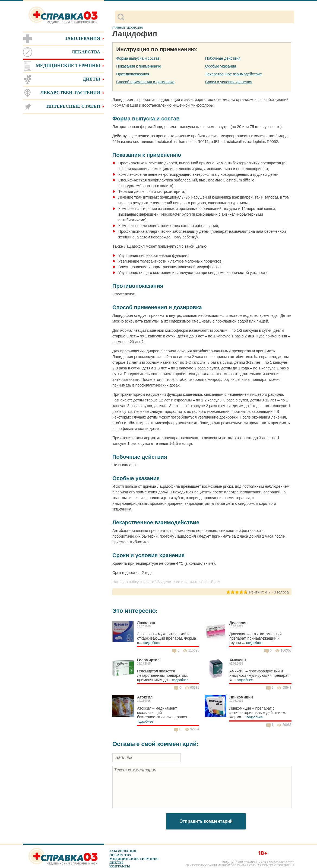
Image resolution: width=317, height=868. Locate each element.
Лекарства (120, 855)
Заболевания (123, 851)
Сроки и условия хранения (229, 82)
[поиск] (209, 17)
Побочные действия (223, 58)
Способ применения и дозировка (145, 82)
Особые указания (221, 66)
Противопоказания (133, 74)
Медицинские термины (134, 859)
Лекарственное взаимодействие (234, 74)
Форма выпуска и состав (138, 58)
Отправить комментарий (206, 821)
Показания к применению (139, 66)
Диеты (116, 862)
